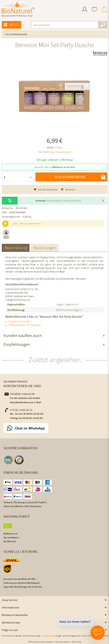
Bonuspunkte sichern (30, 223)
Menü (11, 25)
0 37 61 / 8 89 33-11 (18, 410)
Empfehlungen (17, 344)
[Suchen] (103, 25)
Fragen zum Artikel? (18, 321)
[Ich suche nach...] (69, 25)
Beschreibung (16, 248)
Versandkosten (48, 636)
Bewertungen (45, 248)
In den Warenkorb (80, 177)
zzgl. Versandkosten (61, 152)
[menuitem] (85, 10)
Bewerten (68, 189)
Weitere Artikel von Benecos (23, 325)
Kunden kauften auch (23, 335)
